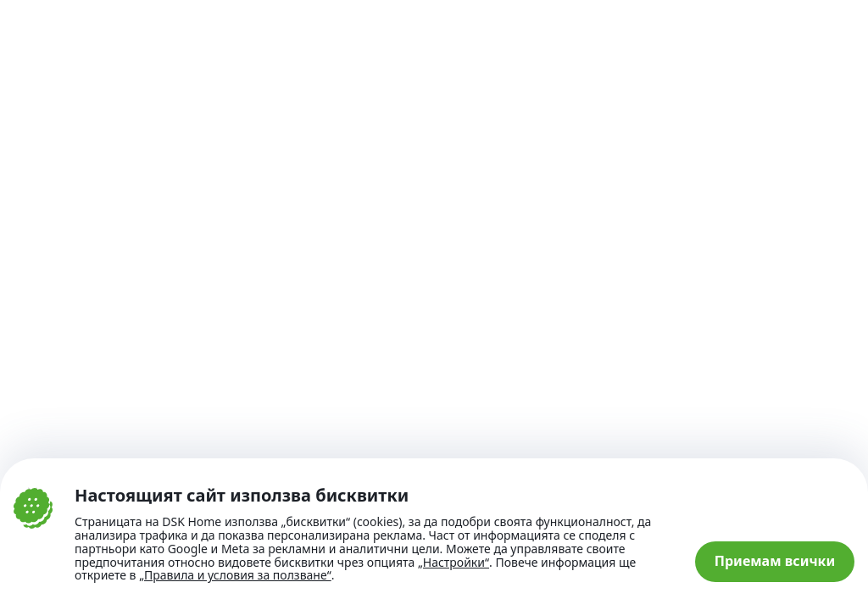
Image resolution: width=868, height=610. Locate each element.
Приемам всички (775, 561)
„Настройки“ (453, 563)
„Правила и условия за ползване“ (235, 575)
